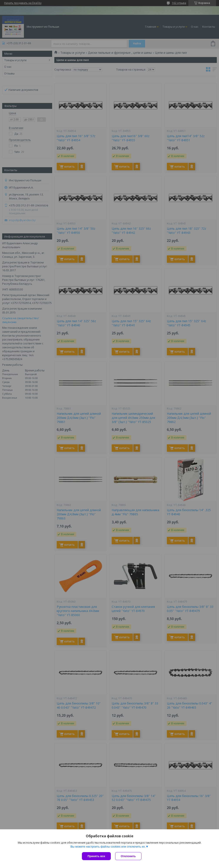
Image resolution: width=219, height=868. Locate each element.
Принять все (96, 856)
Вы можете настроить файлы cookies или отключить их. (108, 847)
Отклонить (128, 856)
